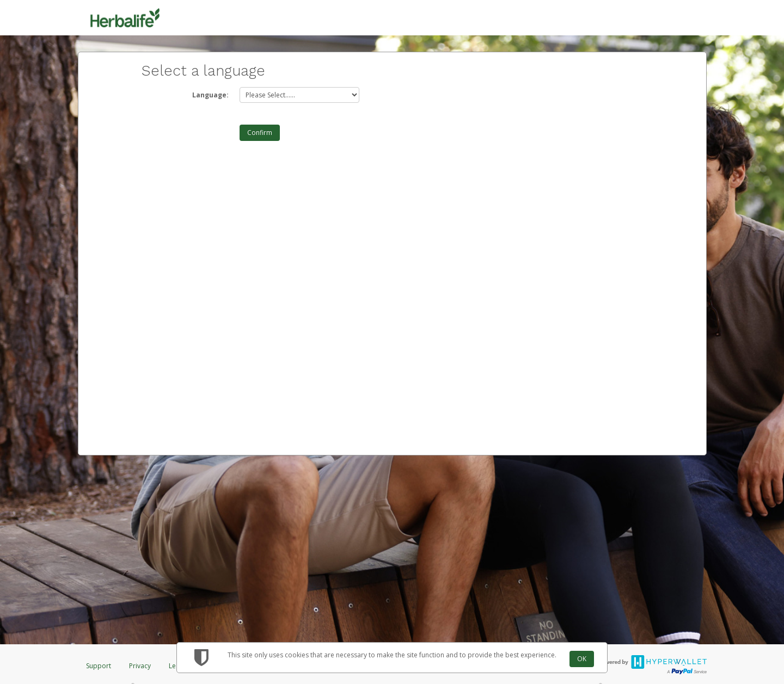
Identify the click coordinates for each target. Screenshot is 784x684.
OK (582, 659)
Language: (210, 95)
